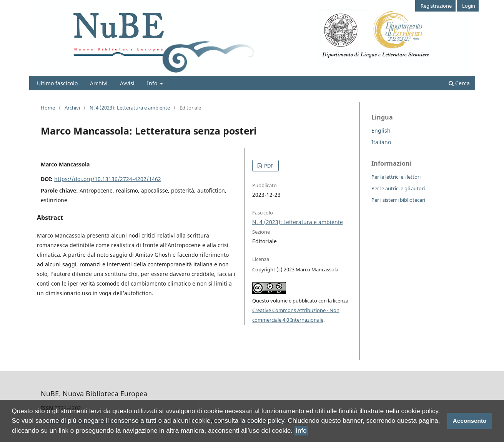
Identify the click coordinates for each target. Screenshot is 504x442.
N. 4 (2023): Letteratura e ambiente (130, 108)
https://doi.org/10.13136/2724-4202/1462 (108, 179)
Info (153, 83)
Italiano (381, 142)
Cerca (459, 83)
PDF (268, 166)
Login (469, 6)
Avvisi (127, 83)
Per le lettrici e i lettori (396, 177)
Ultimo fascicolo (57, 83)
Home (48, 108)
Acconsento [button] (470, 421)
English (381, 130)
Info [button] (301, 431)
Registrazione (436, 6)
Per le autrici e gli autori (398, 188)
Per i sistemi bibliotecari (398, 200)
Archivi (99, 83)
